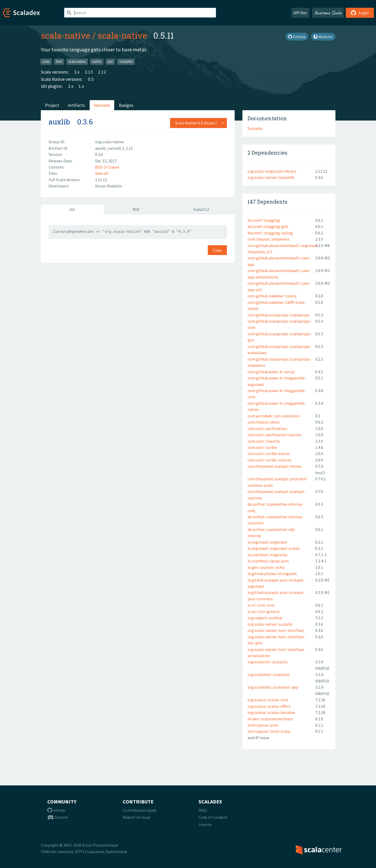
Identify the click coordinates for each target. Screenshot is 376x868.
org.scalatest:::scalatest (269, 674)
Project (52, 105)
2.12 (102, 72)
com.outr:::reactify (264, 441)
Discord (57, 817)
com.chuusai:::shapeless (268, 239)
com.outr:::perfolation (267, 428)
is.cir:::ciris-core (261, 605)
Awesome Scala (328, 13)
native (97, 62)
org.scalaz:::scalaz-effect (269, 706)
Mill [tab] (136, 209)
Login (360, 13)
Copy (217, 250)
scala (46, 62)
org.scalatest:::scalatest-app (273, 687)
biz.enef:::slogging (264, 220)
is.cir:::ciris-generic (264, 611)
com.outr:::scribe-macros (270, 460)
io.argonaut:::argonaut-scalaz (274, 548)
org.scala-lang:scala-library (272, 171)
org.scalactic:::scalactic (268, 662)
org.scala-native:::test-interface (276, 630)
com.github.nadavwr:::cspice (272, 296)
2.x (71, 86)
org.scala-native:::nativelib (271, 177)
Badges (126, 105)
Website (323, 37)
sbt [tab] (72, 209)
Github (56, 810)
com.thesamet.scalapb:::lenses (275, 466)
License (205, 824)
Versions (102, 105)
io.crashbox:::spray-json (268, 561)
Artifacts (76, 105)
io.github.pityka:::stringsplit (272, 574)
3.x (77, 72)
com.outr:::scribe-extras (268, 453)
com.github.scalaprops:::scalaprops (279, 315)
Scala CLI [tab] (201, 209)
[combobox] (198, 123)
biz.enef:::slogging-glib (268, 226)
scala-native (66, 35)
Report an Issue (137, 817)
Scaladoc (255, 128)
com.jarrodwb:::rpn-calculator (274, 416)
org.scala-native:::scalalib (270, 624)
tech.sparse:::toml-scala (269, 731)
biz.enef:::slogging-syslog (270, 233)
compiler (126, 62)
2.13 (89, 72)
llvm (59, 62)
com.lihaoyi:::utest (264, 422)
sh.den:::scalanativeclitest (270, 719)
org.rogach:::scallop (265, 618)
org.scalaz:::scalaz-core (268, 700)
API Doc (300, 13)
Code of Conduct (213, 817)
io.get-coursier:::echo (266, 567)
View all (102, 173)
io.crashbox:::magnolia (267, 555)
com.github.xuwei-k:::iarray (271, 372)
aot (110, 62)
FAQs (203, 810)
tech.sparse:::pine (263, 725)
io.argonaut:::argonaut (267, 542)
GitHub (297, 37)
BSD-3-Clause (107, 167)
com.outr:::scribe (262, 447)
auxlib (59, 122)
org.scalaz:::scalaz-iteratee (271, 712)
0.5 (91, 79)
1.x (81, 86)
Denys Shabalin (109, 186)
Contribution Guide (140, 810)
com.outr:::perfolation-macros (275, 435)
